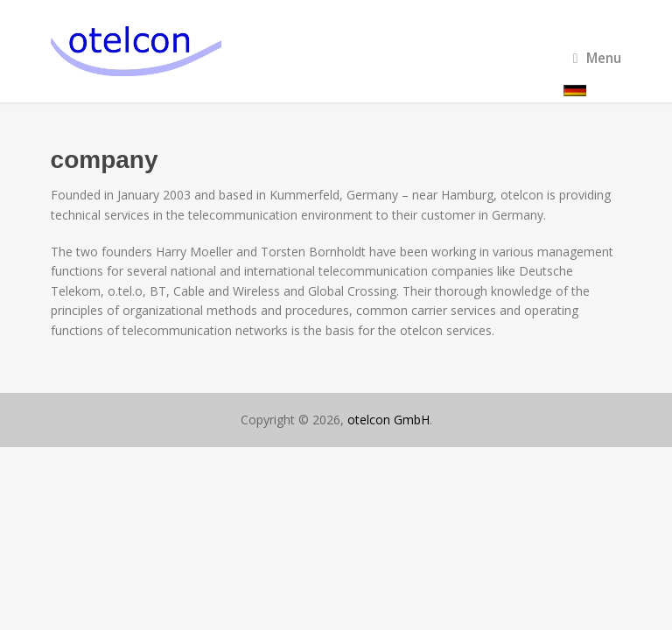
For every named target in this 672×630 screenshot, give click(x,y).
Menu (598, 58)
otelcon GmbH (388, 420)
